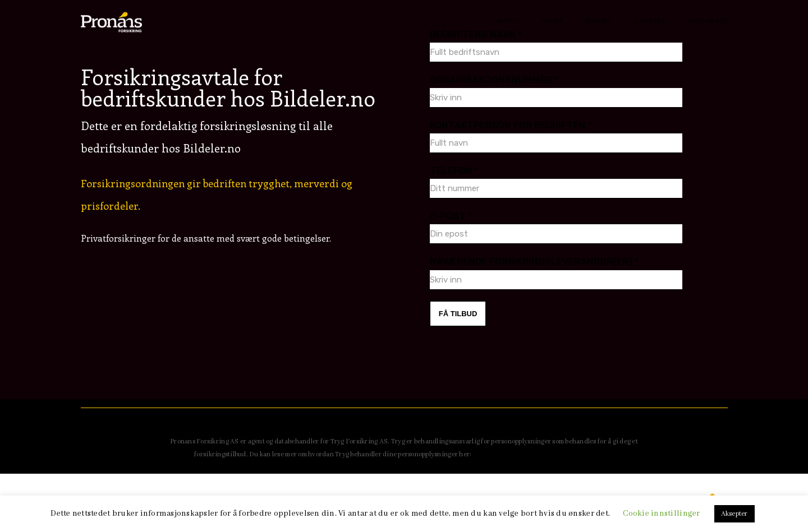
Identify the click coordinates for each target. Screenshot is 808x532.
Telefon (454, 170)
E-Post (451, 216)
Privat (552, 22)
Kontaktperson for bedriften (511, 125)
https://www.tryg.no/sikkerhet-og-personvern (544, 454)
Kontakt (651, 22)
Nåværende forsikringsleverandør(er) (534, 261)
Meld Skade (708, 22)
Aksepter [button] (734, 514)
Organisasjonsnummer (494, 80)
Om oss (506, 22)
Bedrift (599, 22)
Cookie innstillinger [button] (661, 514)
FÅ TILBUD (458, 314)
